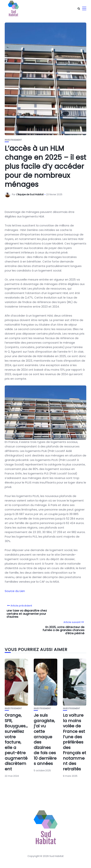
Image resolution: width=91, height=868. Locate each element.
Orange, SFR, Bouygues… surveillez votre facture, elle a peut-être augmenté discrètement (16, 742)
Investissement (13, 140)
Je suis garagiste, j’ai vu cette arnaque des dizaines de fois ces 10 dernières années (45, 739)
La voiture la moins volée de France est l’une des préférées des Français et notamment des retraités (75, 742)
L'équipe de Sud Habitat (30, 194)
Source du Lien (15, 591)
